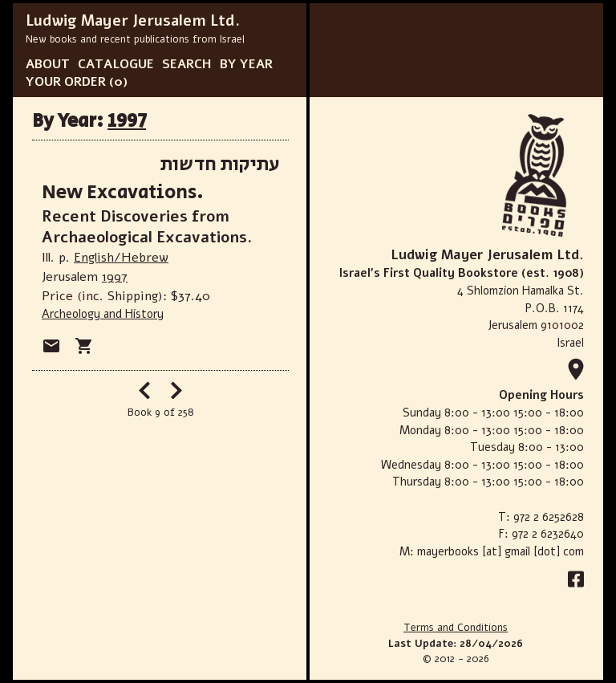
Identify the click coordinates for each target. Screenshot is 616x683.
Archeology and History (103, 314)
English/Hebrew (121, 258)
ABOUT (48, 64)
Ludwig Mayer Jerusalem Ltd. (133, 21)
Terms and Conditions (456, 628)
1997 (127, 121)
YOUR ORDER (66, 82)
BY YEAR (246, 64)
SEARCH (187, 64)
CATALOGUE (116, 64)
